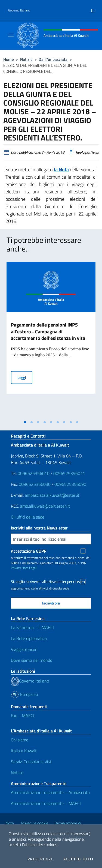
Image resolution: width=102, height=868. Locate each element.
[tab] (25, 422)
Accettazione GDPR (29, 551)
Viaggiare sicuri (24, 649)
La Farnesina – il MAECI (32, 627)
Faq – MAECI (23, 716)
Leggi (25, 377)
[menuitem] (92, 8)
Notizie (26, 59)
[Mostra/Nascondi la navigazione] (11, 35)
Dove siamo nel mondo (32, 660)
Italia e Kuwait (24, 751)
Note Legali (30, 568)
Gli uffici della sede (28, 517)
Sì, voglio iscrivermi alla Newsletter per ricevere (48, 582)
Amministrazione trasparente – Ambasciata (50, 792)
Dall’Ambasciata (53, 59)
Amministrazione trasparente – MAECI (46, 803)
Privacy (16, 568)
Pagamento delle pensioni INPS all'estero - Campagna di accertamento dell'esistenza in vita (48, 332)
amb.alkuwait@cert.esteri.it (45, 506)
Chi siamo (20, 740)
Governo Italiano (19, 10)
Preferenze (41, 859)
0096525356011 (69, 473)
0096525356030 (35, 484)
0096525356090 (70, 484)
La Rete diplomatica (29, 638)
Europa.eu (24, 694)
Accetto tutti (78, 859)
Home (9, 59)
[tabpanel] (51, 340)
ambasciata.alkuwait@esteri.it (52, 495)
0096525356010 (34, 473)
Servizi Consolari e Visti (32, 762)
